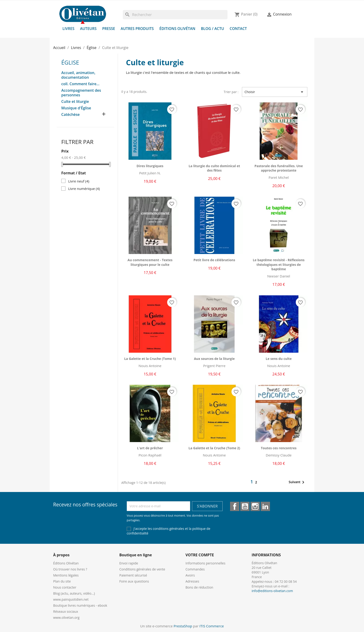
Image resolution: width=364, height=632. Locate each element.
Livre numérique (84, 189)
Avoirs (190, 575)
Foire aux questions (134, 581)
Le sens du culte (279, 359)
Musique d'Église (76, 108)
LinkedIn (265, 506)
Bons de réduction (199, 587)
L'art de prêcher (150, 448)
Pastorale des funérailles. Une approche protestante (279, 168)
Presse (109, 29)
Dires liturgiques (150, 166)
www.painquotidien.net (71, 599)
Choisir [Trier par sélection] (275, 92)
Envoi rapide (129, 563)
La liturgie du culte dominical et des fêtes (214, 168)
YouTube (245, 506)
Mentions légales (66, 575)
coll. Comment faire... (80, 84)
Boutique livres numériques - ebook (80, 605)
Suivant (297, 482)
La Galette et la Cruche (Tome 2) (214, 448)
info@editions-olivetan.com (272, 591)
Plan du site (62, 581)
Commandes (195, 569)
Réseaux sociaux (66, 611)
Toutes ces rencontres (279, 448)
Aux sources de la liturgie (214, 359)
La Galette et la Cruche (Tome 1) (150, 359)
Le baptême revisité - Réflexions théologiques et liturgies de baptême (279, 265)
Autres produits (137, 29)
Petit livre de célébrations (214, 260)
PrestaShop (183, 626)
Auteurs (88, 29)
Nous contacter (65, 587)
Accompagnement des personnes (81, 93)
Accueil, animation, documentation (78, 75)
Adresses (192, 581)
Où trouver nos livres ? (70, 569)
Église (70, 62)
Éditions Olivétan (177, 29)
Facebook (235, 506)
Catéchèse (70, 115)
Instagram (255, 506)
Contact (238, 29)
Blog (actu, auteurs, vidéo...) (74, 593)
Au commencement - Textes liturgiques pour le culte (150, 262)
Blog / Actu (212, 29)
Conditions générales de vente (142, 569)
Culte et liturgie (75, 102)
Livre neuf (79, 181)
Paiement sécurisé (133, 575)
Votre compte (200, 555)
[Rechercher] (175, 15)
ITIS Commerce (212, 626)
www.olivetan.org (66, 617)
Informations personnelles (205, 563)
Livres (68, 29)
